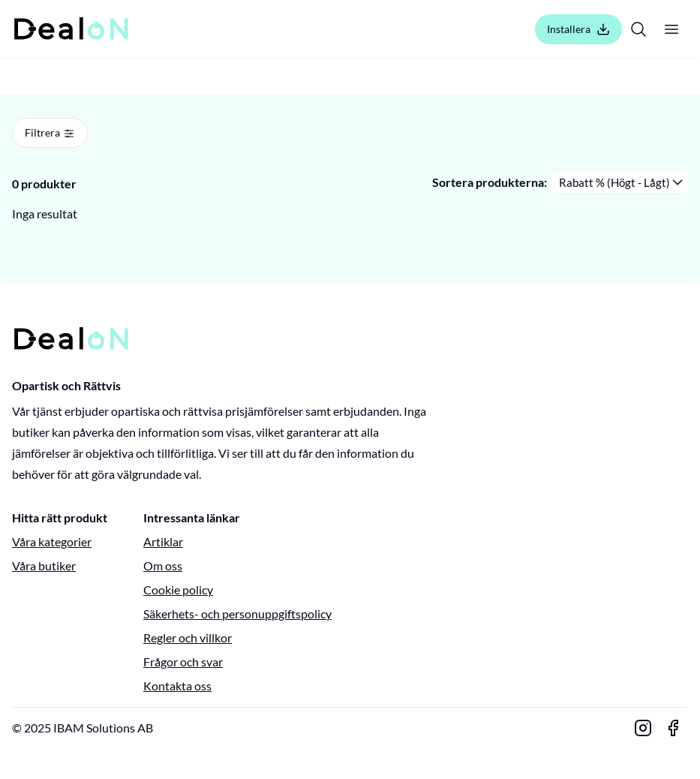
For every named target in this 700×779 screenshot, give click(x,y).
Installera (578, 29)
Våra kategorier (52, 541)
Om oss (163, 565)
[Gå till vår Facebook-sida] (673, 728)
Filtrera (50, 133)
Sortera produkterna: (490, 182)
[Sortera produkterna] (619, 182)
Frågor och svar (183, 662)
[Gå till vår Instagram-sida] (643, 728)
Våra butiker (44, 565)
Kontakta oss (177, 686)
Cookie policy (178, 590)
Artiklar (163, 541)
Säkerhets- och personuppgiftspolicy (237, 614)
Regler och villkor (188, 638)
